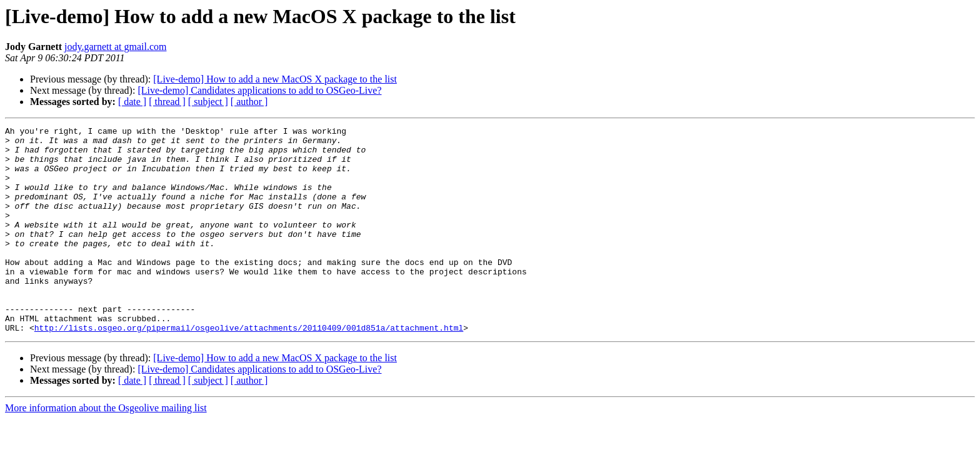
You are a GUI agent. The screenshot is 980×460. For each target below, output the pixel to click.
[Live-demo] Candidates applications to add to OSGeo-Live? (259, 90)
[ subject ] (208, 102)
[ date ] (132, 102)
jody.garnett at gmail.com (115, 47)
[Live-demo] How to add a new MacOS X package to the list (275, 79)
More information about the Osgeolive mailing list (106, 449)
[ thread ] (167, 102)
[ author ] (249, 102)
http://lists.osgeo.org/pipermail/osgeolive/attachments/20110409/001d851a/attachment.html (249, 369)
